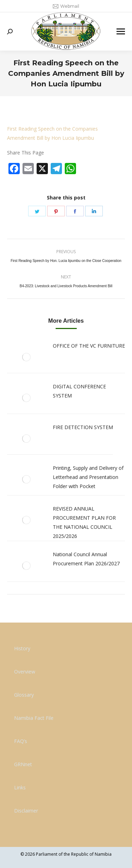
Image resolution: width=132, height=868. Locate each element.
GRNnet (23, 764)
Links (20, 787)
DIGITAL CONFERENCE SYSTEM (79, 391)
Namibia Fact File (34, 718)
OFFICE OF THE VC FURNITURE (89, 346)
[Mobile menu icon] (121, 31)
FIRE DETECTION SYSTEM (83, 427)
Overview (25, 672)
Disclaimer (26, 811)
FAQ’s (21, 741)
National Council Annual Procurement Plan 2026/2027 (86, 559)
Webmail (66, 6)
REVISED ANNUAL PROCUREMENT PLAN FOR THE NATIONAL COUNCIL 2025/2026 (84, 522)
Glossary (24, 695)
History (22, 648)
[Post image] (26, 357)
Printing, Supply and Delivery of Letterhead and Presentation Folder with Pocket (88, 477)
